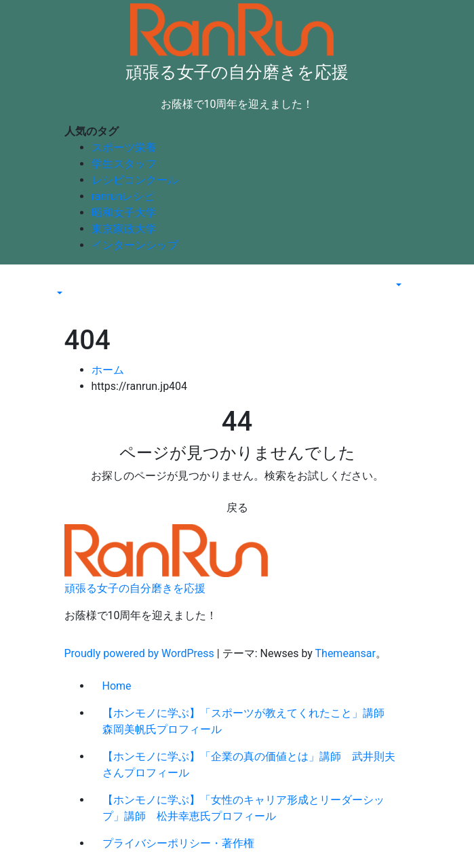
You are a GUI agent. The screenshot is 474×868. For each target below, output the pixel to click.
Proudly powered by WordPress (141, 653)
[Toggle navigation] (63, 281)
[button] (58, 294)
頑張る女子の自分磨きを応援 (237, 72)
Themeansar (345, 653)
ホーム (108, 370)
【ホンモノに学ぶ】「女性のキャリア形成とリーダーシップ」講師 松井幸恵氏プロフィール (243, 808)
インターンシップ (135, 245)
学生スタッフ (124, 164)
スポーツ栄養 (124, 147)
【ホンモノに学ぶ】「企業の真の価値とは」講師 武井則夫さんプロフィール (249, 765)
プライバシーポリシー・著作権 (178, 843)
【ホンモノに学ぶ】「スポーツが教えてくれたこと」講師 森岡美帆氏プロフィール (249, 721)
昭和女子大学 (124, 213)
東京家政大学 (124, 229)
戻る (237, 508)
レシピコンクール (135, 180)
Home (117, 686)
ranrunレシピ (123, 196)
